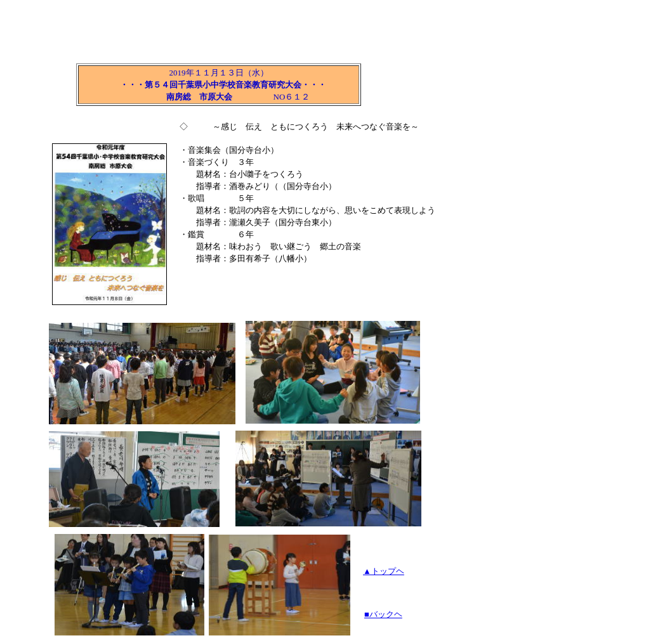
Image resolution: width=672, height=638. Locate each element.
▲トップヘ (384, 571)
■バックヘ (383, 614)
